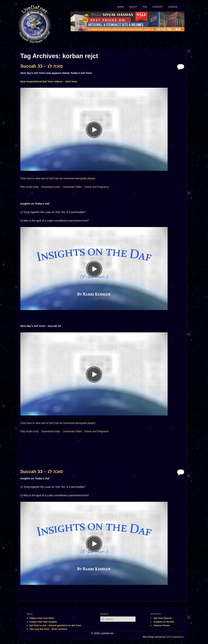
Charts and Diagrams (96, 187)
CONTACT (158, 7)
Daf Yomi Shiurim (163, 618)
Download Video (72, 187)
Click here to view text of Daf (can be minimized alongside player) (58, 178)
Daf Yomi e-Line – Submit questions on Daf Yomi (55, 625)
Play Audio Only (30, 187)
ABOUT (133, 7)
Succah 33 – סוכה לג (42, 66)
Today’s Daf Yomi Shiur (42, 618)
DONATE (173, 7)
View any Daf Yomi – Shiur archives (48, 629)
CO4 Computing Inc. (175, 637)
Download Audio (51, 187)
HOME (120, 7)
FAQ (145, 7)
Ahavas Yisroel (162, 625)
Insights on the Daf (164, 622)
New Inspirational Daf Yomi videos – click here (49, 81)
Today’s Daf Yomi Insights (43, 622)
